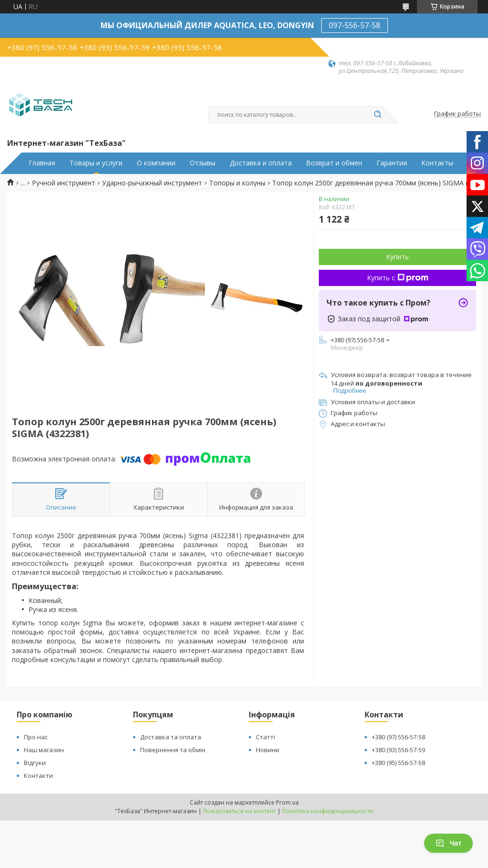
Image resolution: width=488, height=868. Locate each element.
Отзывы (203, 163)
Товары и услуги (96, 163)
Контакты (437, 163)
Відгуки (35, 763)
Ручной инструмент (64, 183)
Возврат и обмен (334, 163)
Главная (42, 163)
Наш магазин (44, 750)
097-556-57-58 (355, 25)
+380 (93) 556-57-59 (398, 750)
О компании (156, 163)
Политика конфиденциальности (328, 811)
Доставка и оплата (261, 163)
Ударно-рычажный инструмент (152, 183)
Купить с (398, 278)
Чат (448, 843)
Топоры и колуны (237, 183)
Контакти (38, 776)
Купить (397, 257)
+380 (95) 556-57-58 (398, 763)
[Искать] (377, 115)
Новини (268, 750)
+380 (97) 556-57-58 (398, 737)
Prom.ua (287, 802)
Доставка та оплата (171, 737)
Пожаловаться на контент (239, 811)
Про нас (36, 737)
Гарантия (392, 163)
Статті (265, 737)
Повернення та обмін (173, 750)
